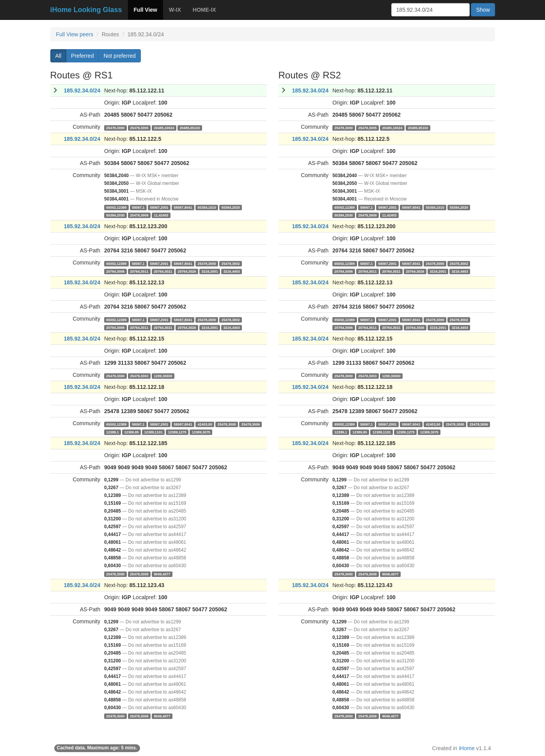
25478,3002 (231, 263)
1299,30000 (163, 376)
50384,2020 (231, 207)
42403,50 (205, 424)
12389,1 (112, 432)
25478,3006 (251, 424)
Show (483, 10)
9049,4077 (162, 574)
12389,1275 (177, 432)
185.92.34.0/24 (82, 91)
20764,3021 (163, 271)
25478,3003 (139, 376)
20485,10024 (164, 128)
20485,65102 (190, 128)
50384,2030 (115, 215)
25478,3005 (139, 128)
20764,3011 (139, 271)
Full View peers (75, 34)
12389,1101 (154, 432)
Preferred (82, 56)
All (59, 56)
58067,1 (138, 207)
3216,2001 (210, 271)
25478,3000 (115, 128)
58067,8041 (183, 207)
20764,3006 (115, 271)
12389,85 (131, 432)
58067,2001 (159, 207)
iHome (467, 748)
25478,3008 (139, 574)
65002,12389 (116, 207)
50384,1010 (207, 207)
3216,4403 (232, 271)
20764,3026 (187, 271)
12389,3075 (201, 432)
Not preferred (119, 56)
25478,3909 (139, 215)
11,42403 (161, 215)
